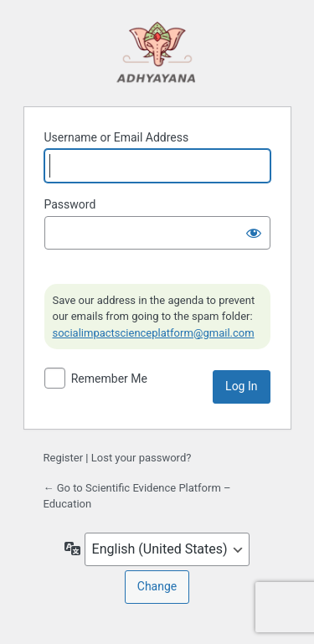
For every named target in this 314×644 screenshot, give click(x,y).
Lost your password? (142, 458)
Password (70, 204)
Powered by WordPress (157, 51)
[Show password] (254, 233)
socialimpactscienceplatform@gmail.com (154, 333)
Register (64, 458)
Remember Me (109, 379)
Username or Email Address (117, 137)
